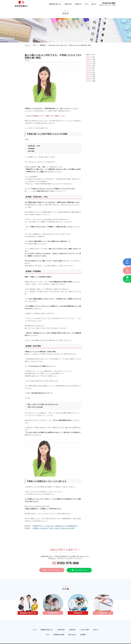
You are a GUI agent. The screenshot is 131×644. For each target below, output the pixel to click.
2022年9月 (89, 66)
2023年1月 (89, 57)
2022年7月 (89, 70)
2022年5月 (89, 74)
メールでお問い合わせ (52, 570)
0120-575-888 (109, 3)
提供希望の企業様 (59, 635)
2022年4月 (89, 77)
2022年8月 (89, 68)
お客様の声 (78, 4)
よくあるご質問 (84, 630)
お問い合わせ (72, 635)
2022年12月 (90, 59)
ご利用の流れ (68, 4)
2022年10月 (90, 63)
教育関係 (43, 45)
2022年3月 (89, 79)
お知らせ (94, 4)
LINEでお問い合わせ (79, 570)
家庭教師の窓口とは (55, 4)
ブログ (86, 4)
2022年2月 (89, 81)
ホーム (27, 45)
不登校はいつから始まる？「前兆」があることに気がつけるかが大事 (53, 528)
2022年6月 (89, 72)
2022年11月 (90, 61)
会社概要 (83, 635)
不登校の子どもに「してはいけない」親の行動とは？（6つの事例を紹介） (55, 526)
